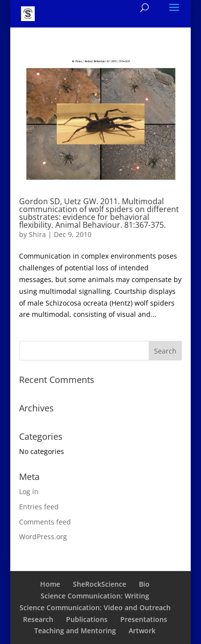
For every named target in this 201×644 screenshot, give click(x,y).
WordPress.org (43, 537)
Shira (37, 234)
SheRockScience (100, 584)
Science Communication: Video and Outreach (95, 608)
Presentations (144, 619)
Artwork (142, 631)
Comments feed (45, 522)
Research (38, 619)
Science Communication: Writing (95, 596)
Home (50, 584)
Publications (87, 619)
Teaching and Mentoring (75, 631)
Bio (144, 584)
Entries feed (39, 507)
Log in (29, 491)
